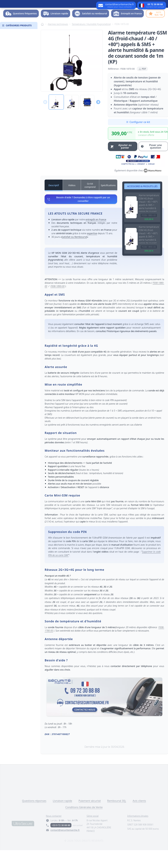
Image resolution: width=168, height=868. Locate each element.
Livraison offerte (146, 153)
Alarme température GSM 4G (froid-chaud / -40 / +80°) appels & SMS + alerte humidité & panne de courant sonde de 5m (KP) (149, 221)
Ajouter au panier (121, 164)
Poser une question (151, 164)
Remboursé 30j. (117, 819)
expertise (92, 251)
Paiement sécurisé (90, 819)
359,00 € (149, 269)
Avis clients (139, 819)
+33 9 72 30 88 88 (61, 843)
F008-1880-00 (149, 233)
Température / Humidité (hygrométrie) (91, 42)
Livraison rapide (63, 819)
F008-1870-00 (122, 42)
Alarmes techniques (58, 42)
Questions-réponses (34, 819)
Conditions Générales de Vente (84, 825)
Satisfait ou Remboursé (74, 255)
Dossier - (154, 22)
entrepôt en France (96, 237)
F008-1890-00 (149, 265)
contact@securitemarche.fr (65, 848)
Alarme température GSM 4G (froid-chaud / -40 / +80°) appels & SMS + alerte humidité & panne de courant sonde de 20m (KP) (149, 252)
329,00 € (149, 237)
